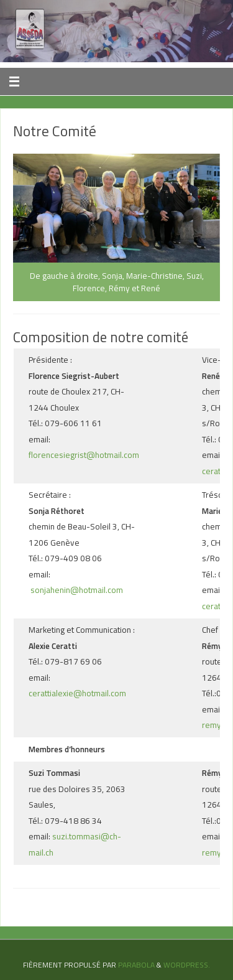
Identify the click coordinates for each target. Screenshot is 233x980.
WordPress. (187, 965)
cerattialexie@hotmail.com (77, 693)
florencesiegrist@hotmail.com (85, 455)
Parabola (136, 965)
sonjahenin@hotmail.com (76, 590)
